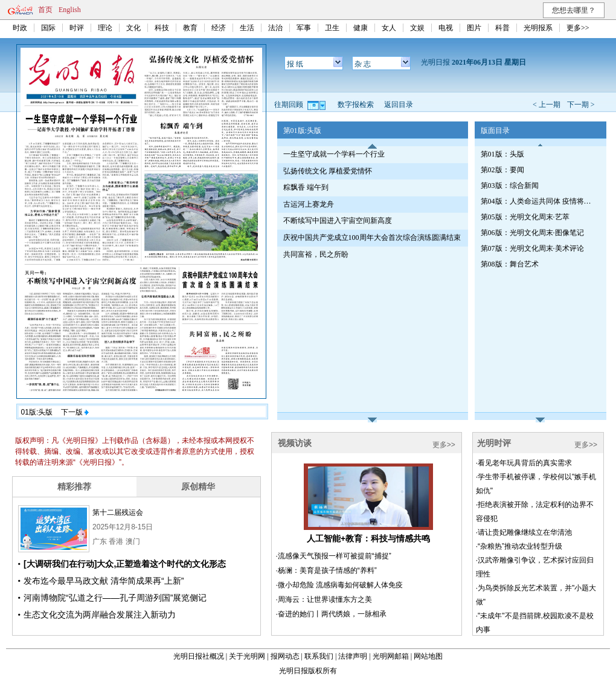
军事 (304, 28)
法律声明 (353, 656)
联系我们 (319, 656)
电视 (446, 28)
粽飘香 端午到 (306, 187)
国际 (48, 28)
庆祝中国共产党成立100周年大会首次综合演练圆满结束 (372, 237)
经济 (219, 28)
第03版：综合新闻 (510, 186)
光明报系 (538, 28)
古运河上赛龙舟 (309, 204)
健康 (361, 28)
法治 (275, 28)
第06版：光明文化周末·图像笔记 (532, 233)
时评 (77, 28)
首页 (45, 10)
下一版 (75, 412)
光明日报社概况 (199, 656)
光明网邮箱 (391, 656)
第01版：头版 (502, 154)
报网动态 (285, 656)
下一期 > (581, 105)
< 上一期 (547, 105)
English (70, 10)
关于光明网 (247, 656)
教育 (190, 28)
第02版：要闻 (502, 170)
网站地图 (428, 656)
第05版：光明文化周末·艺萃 (525, 217)
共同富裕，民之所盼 (316, 254)
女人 (389, 28)
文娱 (417, 28)
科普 (502, 28)
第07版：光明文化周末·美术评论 (532, 248)
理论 (105, 28)
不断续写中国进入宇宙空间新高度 (338, 221)
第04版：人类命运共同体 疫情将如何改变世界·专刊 (538, 201)
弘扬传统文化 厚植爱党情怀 (328, 171)
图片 (474, 28)
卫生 (332, 28)
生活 (247, 28)
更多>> (578, 28)
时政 (20, 28)
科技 (162, 28)
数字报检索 (356, 105)
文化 (133, 28)
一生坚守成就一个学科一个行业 (334, 154)
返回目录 (399, 105)
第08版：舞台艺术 (510, 264)
